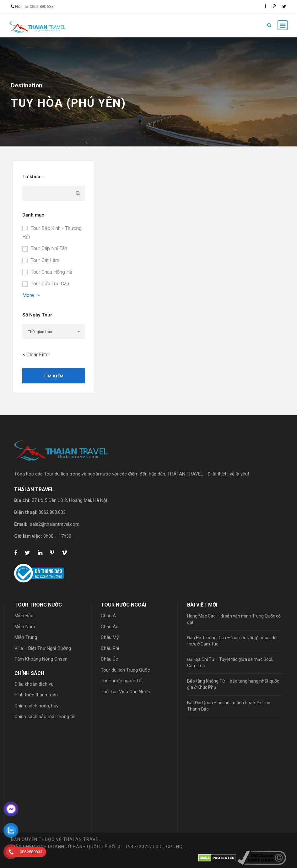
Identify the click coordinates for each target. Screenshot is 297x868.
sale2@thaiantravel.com (55, 524)
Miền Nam (25, 627)
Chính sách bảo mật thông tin (45, 717)
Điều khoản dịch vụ (34, 684)
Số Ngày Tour (37, 315)
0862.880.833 (52, 512)
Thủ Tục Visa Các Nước (125, 692)
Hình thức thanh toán (36, 695)
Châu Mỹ (110, 637)
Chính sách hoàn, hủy (36, 706)
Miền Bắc (24, 616)
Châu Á (108, 616)
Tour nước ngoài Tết (122, 681)
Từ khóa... (33, 177)
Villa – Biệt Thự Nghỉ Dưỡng (43, 648)
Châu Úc (109, 659)
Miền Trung (26, 637)
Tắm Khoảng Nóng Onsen (41, 659)
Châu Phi (110, 648)
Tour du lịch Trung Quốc (125, 670)
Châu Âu (110, 627)
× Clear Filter (36, 355)
